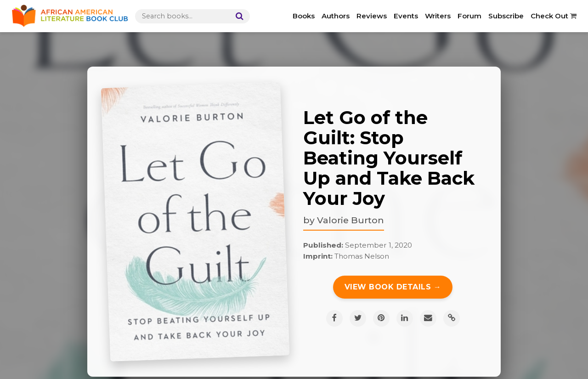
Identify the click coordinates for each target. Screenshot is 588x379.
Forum (469, 16)
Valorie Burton (351, 220)
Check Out (554, 16)
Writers (438, 16)
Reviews (372, 16)
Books (304, 16)
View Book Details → (393, 287)
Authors (336, 16)
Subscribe (506, 16)
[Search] (237, 16)
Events (406, 16)
